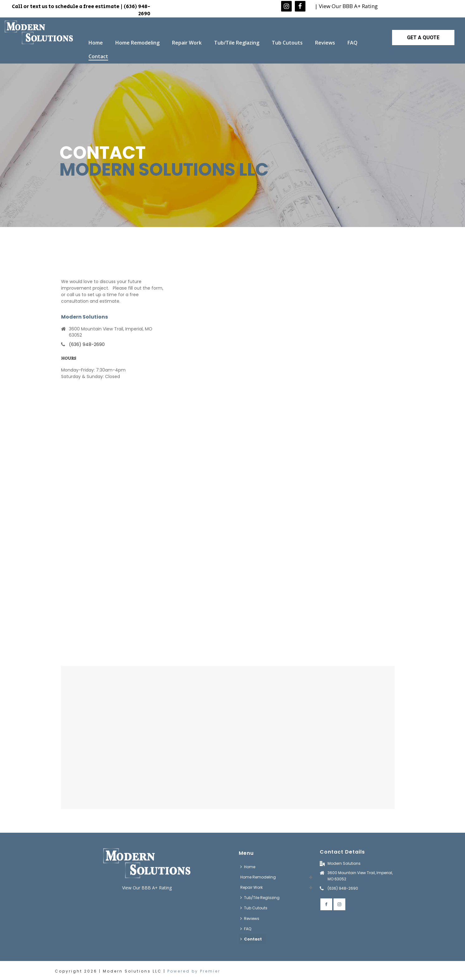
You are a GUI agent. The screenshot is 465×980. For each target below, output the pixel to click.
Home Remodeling (137, 43)
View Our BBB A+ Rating (147, 888)
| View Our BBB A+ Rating (346, 6)
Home (96, 43)
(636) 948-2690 (87, 344)
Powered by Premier (194, 971)
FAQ (352, 43)
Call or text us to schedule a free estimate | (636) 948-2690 (81, 10)
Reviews (325, 43)
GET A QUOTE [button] (423, 38)
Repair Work (187, 43)
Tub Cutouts (287, 43)
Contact (98, 56)
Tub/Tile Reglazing (237, 43)
